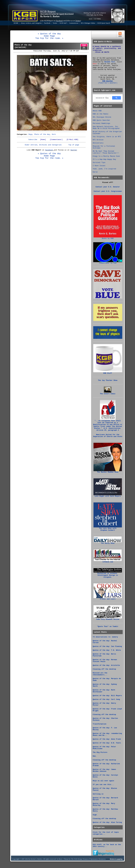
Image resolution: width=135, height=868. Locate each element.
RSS (120, 35)
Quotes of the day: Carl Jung (106, 699)
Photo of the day (42, 134)
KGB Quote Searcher (101, 120)
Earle (95, 172)
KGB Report (48, 11)
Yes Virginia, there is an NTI (107, 137)
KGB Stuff (63, 23)
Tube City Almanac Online (108, 619)
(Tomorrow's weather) (108, 83)
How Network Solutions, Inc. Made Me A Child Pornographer (106, 128)
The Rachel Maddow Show (108, 471)
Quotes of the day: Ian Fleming (107, 646)
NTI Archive (98, 140)
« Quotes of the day (49, 34)
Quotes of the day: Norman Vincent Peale (105, 661)
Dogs (30, 134)
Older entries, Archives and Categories (43, 145)
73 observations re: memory (105, 637)
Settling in (98, 794)
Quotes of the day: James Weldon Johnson (104, 770)
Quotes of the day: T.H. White (107, 650)
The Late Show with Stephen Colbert (108, 529)
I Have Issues (99, 166)
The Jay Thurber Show (108, 380)
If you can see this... (103, 785)
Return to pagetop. (116, 859)
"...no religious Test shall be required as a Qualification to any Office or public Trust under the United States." (108, 425)
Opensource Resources (98, 859)
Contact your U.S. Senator (108, 187)
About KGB (97, 111)
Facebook (47, 23)
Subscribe (33, 140)
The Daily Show (108, 543)
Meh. (95, 756)
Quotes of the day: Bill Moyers (107, 696)
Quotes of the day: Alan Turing (107, 822)
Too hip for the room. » (49, 38)
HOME (16, 23)
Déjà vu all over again (103, 781)
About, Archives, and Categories (31, 23)
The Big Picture (100, 752)
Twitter (55, 23)
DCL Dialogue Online (88, 23)
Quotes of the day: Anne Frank (107, 739)
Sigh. (95, 815)
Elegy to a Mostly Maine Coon (106, 156)
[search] (102, 98)
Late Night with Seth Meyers (108, 495)
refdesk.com (108, 561)
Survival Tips (99, 163)
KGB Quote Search (104, 23)
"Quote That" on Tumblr (108, 626)
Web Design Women (81, 859)
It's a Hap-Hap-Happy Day (104, 159)
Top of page (74, 145)
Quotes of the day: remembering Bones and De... (107, 734)
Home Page (49, 36)
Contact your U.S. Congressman (108, 191)
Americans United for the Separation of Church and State (108, 436)
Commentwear (74, 23)
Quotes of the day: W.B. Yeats (107, 743)
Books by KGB (108, 238)
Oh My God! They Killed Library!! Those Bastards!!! (106, 152)
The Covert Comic (108, 393)
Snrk (54, 134)
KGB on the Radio (100, 114)
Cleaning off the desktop (104, 669)
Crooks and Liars (108, 598)
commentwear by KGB (108, 262)
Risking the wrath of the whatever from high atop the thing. (95, 14)
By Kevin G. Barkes (50, 16)
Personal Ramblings (101, 123)
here (95, 64)
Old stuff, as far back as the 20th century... (107, 846)
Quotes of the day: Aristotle (106, 665)
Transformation (100, 724)
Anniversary (98, 143)
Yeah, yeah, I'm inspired (104, 169)
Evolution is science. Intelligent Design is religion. (108, 575)
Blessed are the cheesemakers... (100, 674)
